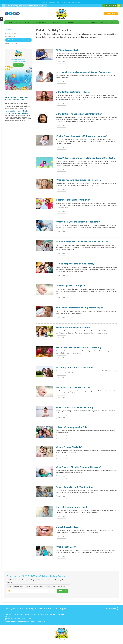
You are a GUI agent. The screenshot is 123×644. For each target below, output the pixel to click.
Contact (111, 24)
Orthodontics (41, 24)
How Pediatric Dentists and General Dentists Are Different (84, 72)
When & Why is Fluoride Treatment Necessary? (78, 467)
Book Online (112, 14)
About (19, 24)
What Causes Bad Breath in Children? (73, 328)
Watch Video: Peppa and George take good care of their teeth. (85, 158)
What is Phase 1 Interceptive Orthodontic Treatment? (81, 136)
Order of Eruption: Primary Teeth (72, 507)
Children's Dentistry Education (16, 40)
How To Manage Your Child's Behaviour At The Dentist (82, 242)
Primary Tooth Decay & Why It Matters (74, 487)
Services (28, 24)
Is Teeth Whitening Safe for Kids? (72, 427)
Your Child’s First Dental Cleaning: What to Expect (80, 308)
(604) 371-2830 (111, 6)
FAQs (103, 24)
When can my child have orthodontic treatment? (79, 180)
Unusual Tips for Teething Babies (72, 286)
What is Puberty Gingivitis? (69, 447)
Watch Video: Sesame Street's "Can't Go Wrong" (79, 347)
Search (56, 614)
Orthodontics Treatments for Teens (73, 92)
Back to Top (8, 617)
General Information (11, 33)
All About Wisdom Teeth (67, 50)
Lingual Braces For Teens (68, 527)
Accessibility (61, 614)
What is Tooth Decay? (66, 547)
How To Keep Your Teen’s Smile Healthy (75, 264)
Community (93, 24)
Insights (81, 24)
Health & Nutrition (10, 37)
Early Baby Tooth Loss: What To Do (73, 387)
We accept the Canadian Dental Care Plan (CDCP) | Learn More (61, 2)
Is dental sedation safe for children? (73, 200)
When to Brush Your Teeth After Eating (74, 407)
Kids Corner (69, 24)
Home (10, 24)
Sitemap (51, 614)
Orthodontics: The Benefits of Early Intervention (79, 114)
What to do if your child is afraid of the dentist (78, 222)
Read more (62, 62)
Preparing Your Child (11, 43)
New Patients (56, 24)
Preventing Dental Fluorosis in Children (75, 367)
